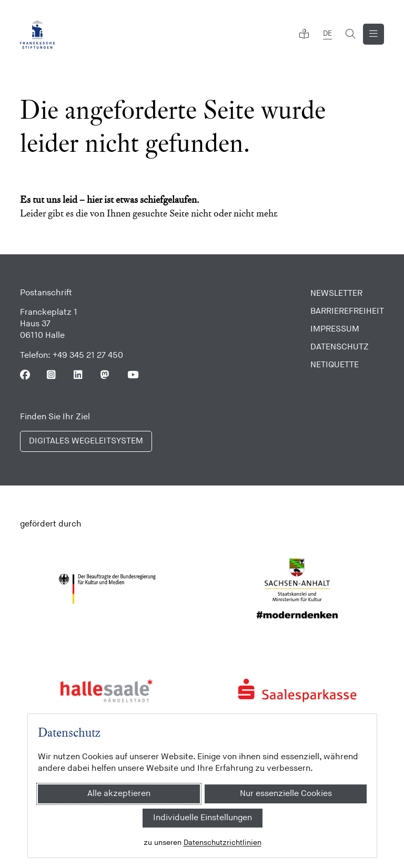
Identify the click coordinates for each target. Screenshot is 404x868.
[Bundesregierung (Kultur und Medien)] (107, 589)
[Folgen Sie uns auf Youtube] (132, 375)
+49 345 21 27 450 (88, 355)
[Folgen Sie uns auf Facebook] (25, 375)
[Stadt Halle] (107, 690)
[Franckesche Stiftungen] (37, 34)
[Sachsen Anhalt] (297, 589)
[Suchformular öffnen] (350, 34)
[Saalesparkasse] (297, 690)
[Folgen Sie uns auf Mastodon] (105, 375)
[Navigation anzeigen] (373, 34)
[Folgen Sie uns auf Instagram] (52, 375)
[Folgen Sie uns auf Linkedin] (79, 375)
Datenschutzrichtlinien (222, 843)
